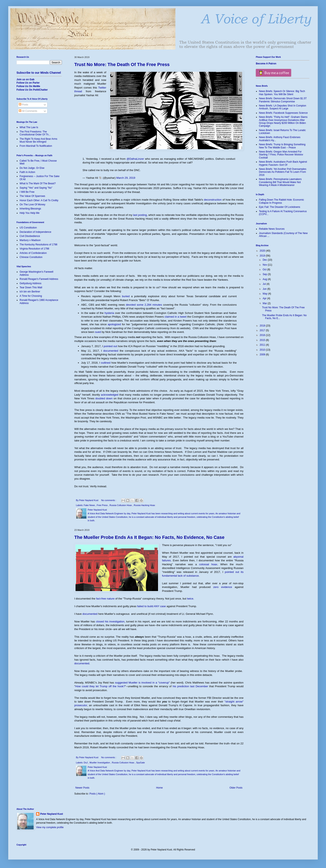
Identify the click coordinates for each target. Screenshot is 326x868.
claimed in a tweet (176, 317)
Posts (23, 105)
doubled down (104, 398)
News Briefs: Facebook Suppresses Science (283, 113)
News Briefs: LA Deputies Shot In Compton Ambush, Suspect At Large (283, 107)
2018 (263, 326)
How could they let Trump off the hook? (100, 686)
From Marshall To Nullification (36, 146)
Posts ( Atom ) (97, 794)
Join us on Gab (25, 79)
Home (159, 788)
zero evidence (223, 587)
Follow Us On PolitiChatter (32, 90)
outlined (106, 363)
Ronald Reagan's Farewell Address (39, 279)
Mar (265, 303)
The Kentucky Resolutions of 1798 (38, 245)
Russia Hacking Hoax (144, 505)
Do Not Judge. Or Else (32, 168)
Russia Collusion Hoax (121, 505)
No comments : (109, 500)
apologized (114, 324)
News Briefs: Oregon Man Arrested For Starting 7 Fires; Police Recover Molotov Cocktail (281, 155)
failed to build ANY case (152, 606)
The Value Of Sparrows (32, 196)
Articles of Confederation (33, 253)
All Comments (28, 111)
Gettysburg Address (30, 283)
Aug (265, 279)
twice (190, 599)
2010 (263, 350)
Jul (265, 284)
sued (98, 332)
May (265, 294)
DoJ (86, 763)
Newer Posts (82, 788)
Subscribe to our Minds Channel (39, 73)
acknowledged (110, 395)
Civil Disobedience (30, 236)
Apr (265, 298)
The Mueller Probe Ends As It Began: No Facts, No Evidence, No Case (149, 537)
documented (111, 351)
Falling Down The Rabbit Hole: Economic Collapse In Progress (282, 201)
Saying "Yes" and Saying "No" (36, 188)
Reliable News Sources (272, 229)
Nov (265, 265)
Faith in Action (27, 172)
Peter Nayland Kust (52, 814)
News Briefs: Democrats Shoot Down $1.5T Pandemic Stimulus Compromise (283, 100)
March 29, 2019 (126, 178)
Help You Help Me (30, 213)
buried (126, 296)
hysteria (109, 313)
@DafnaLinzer (135, 159)
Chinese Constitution (31, 257)
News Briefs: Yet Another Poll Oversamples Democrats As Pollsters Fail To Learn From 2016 (283, 172)
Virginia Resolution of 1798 (34, 249)
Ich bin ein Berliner (30, 292)
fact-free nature (105, 599)
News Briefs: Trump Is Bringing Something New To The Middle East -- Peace (282, 146)
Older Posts (236, 788)
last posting (140, 215)
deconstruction (213, 200)
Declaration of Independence (35, 232)
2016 (263, 335)
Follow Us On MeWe (28, 86)
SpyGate (141, 763)
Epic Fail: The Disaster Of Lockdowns (280, 207)
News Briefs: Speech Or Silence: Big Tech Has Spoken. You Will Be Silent (282, 93)
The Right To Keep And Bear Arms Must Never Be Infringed (38, 140)
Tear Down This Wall (31, 287)
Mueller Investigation (100, 763)
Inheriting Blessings (30, 209)
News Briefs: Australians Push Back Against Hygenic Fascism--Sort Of (283, 163)
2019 (263, 256)
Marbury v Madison (30, 240)
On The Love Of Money (32, 205)
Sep (265, 274)
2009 (263, 355)
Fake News (90, 505)
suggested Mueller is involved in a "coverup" (142, 683)
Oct (265, 270)
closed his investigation (110, 621)
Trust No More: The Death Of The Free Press (122, 64)
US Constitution (28, 228)
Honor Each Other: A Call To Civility (39, 200)
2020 (263, 251)
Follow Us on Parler (28, 83)
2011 (263, 345)
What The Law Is (29, 127)
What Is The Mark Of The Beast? (38, 183)
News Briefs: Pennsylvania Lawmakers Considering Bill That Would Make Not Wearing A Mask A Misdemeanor (280, 182)
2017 (263, 330)
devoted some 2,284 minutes (144, 305)
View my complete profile (50, 827)
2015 (263, 340)
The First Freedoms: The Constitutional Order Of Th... (35, 133)
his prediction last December (190, 686)
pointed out (110, 346)
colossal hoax (208, 564)
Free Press (103, 505)
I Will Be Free (27, 192)
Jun (265, 289)
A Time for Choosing (31, 296)
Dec (265, 260)
